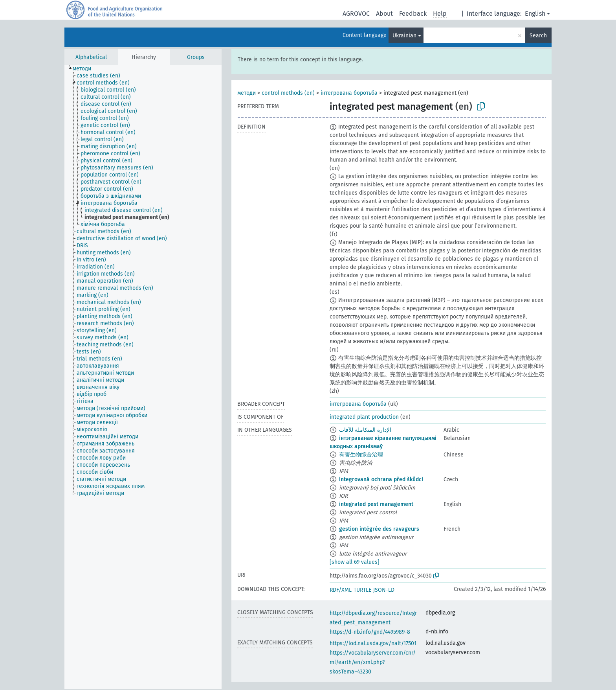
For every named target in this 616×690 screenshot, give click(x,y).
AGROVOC (356, 14)
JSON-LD (384, 590)
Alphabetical (91, 57)
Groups (196, 57)
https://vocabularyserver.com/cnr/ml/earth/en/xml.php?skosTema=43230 (373, 662)
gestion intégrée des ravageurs (379, 529)
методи (247, 93)
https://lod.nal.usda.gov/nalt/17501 (373, 643)
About (384, 14)
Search (538, 36)
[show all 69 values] (355, 562)
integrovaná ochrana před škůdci (381, 479)
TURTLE (362, 590)
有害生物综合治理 (361, 455)
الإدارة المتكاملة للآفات (365, 430)
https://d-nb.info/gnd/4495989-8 (370, 632)
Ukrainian (404, 36)
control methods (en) (288, 93)
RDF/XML (341, 590)
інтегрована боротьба (349, 93)
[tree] (143, 377)
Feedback (413, 14)
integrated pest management (376, 504)
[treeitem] (85, 69)
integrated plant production (364, 417)
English (535, 14)
